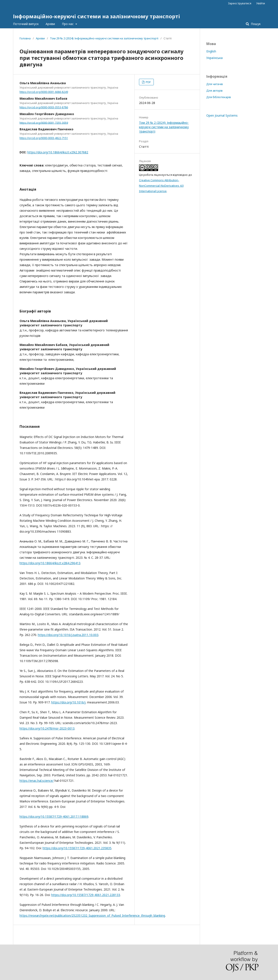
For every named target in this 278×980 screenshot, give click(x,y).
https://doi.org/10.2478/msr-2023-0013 (47, 728)
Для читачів (215, 84)
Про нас (68, 24)
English (211, 51)
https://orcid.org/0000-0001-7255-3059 (44, 123)
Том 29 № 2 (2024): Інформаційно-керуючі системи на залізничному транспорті (104, 38)
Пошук (255, 24)
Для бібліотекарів (219, 97)
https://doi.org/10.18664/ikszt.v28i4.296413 (50, 563)
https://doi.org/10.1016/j (68, 702)
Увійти (261, 3)
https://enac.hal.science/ (37, 781)
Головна (25, 38)
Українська (214, 58)
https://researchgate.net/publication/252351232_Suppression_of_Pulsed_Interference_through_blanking (92, 915)
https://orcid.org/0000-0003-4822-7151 (44, 138)
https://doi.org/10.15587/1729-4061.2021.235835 (77, 848)
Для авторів (214, 91)
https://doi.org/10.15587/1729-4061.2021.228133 (86, 895)
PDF (148, 82)
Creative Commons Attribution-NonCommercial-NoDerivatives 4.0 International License (161, 186)
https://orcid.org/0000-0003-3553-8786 (44, 107)
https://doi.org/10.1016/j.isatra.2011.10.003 (68, 635)
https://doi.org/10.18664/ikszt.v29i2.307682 (58, 152)
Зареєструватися (240, 3)
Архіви (50, 24)
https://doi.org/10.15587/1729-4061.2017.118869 (54, 816)
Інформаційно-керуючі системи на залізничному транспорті (97, 16)
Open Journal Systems (222, 115)
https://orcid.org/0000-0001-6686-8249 (44, 92)
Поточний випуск (26, 24)
